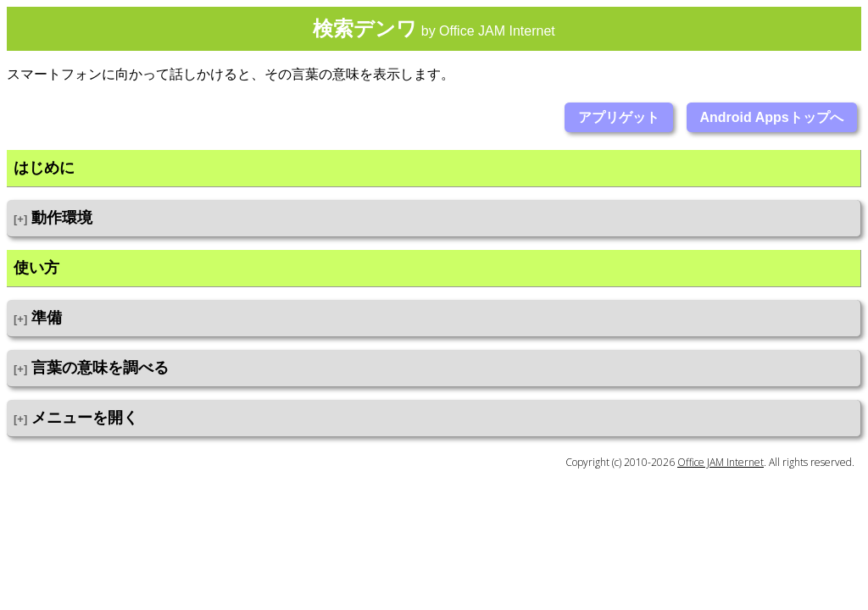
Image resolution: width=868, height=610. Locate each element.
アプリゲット (619, 117)
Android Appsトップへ (772, 117)
